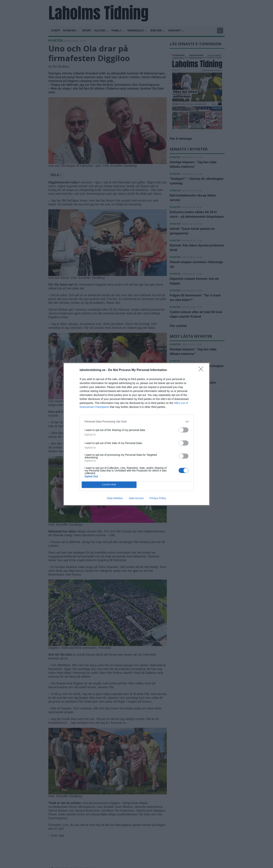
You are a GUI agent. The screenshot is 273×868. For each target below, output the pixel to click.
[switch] (184, 430)
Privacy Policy (158, 498)
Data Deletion (115, 498)
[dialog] (136, 434)
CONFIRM (109, 485)
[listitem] (136, 422)
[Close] (202, 370)
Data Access (136, 498)
